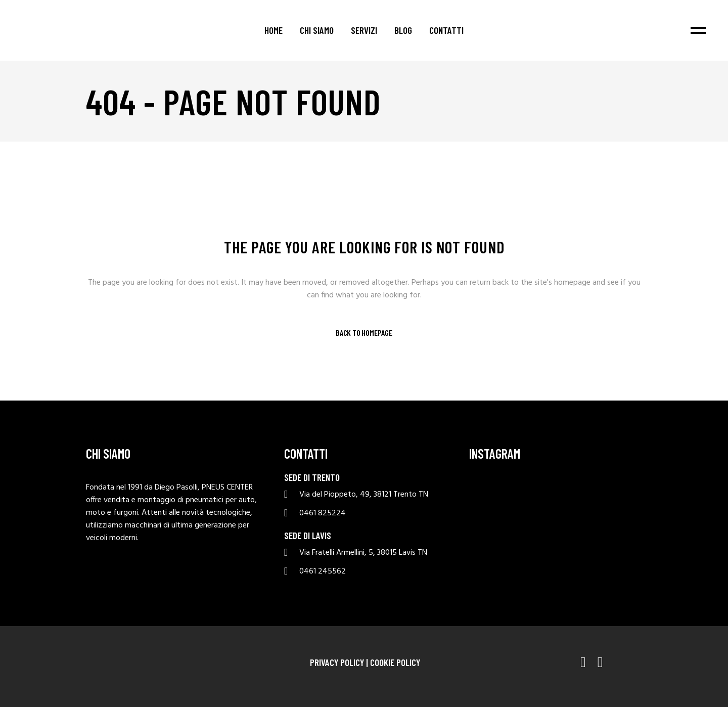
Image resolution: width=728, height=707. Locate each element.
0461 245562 (323, 572)
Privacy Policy (337, 662)
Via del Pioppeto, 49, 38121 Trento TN (364, 495)
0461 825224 (323, 514)
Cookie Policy (395, 662)
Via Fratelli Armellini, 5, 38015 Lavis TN (363, 553)
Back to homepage (364, 333)
